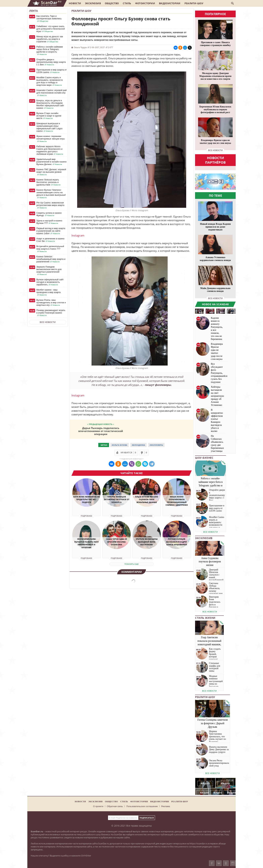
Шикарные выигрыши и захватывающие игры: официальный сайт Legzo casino (49, 127)
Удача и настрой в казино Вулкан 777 (49, 222)
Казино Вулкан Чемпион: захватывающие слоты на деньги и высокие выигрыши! (51, 194)
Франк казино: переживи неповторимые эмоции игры (51, 139)
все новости (215, 150)
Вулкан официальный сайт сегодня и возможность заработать (50, 282)
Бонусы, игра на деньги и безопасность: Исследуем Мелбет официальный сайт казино (50, 104)
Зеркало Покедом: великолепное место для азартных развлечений (49, 271)
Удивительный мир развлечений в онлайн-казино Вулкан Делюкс (51, 162)
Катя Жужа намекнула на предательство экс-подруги (87, 499)
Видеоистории (170, 3)
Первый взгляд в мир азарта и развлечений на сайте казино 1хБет (51, 231)
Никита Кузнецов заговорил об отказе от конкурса (116, 499)
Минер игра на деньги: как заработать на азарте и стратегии (50, 39)
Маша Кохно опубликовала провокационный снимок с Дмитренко (177, 501)
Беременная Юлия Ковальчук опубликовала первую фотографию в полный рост (215, 110)
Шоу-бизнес (204, 458)
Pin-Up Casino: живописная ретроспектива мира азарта (50, 205)
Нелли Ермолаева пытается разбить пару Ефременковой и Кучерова (86, 543)
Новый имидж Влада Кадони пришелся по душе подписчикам (215, 227)
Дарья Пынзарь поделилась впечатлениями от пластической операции (101, 431)
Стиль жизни (205, 618)
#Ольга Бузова (120, 445)
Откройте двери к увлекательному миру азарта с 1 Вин (51, 62)
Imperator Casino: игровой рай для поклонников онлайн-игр (51, 93)
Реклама (166, 806)
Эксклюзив (93, 3)
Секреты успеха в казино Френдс (49, 214)
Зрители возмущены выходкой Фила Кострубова (147, 542)
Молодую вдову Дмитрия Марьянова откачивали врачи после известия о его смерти (215, 76)
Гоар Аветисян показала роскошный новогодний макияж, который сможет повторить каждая (209, 644)
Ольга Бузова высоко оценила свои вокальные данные (147, 499)
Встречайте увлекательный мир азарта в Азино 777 (50, 249)
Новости (75, 3)
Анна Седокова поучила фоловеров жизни (210, 562)
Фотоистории (145, 3)
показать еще (132, 564)
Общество (112, 3)
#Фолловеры (156, 445)
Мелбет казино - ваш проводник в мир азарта (48, 292)
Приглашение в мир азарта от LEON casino (51, 71)
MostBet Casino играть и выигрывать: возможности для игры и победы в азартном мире (50, 81)
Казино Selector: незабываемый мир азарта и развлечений (51, 259)
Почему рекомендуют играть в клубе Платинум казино (51, 313)
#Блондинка (138, 445)
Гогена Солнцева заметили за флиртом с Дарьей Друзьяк (213, 723)
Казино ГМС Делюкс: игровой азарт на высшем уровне (51, 172)
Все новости (48, 322)
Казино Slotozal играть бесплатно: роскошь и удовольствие (49, 182)
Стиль (127, 3)
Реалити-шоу (194, 3)
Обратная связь (115, 806)
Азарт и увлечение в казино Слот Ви (50, 240)
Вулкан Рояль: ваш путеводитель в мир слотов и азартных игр (51, 303)
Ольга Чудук (80, 47)
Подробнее (86, 516)
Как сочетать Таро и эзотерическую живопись (49, 19)
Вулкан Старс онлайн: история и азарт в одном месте (49, 116)
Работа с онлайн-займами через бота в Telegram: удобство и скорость (50, 51)
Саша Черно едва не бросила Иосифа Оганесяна (116, 542)
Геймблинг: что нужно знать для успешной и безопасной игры (51, 29)
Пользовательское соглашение (142, 806)
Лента (34, 11)
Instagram (78, 235)
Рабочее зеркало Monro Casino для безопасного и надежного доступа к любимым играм (50, 150)
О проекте (98, 806)
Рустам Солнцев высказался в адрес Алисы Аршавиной (177, 542)
